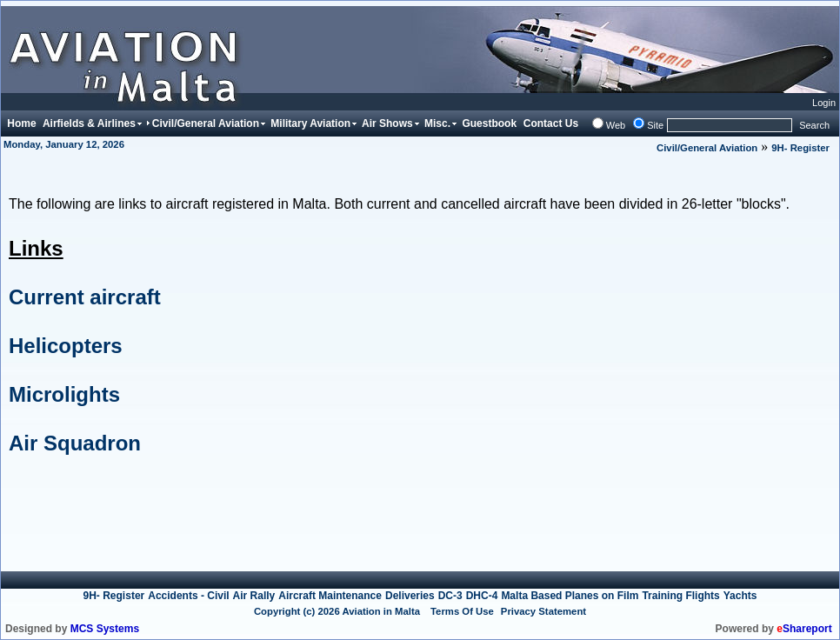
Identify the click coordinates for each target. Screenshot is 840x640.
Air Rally (254, 596)
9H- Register (800, 148)
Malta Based (533, 596)
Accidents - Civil (188, 596)
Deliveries (410, 596)
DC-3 (450, 596)
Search (814, 125)
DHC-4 (482, 596)
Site (655, 125)
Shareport (804, 629)
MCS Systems (105, 629)
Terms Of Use (462, 611)
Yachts (740, 596)
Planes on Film (602, 596)
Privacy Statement (543, 611)
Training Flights (680, 596)
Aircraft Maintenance (330, 596)
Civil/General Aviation (707, 148)
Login (824, 103)
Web (616, 125)
